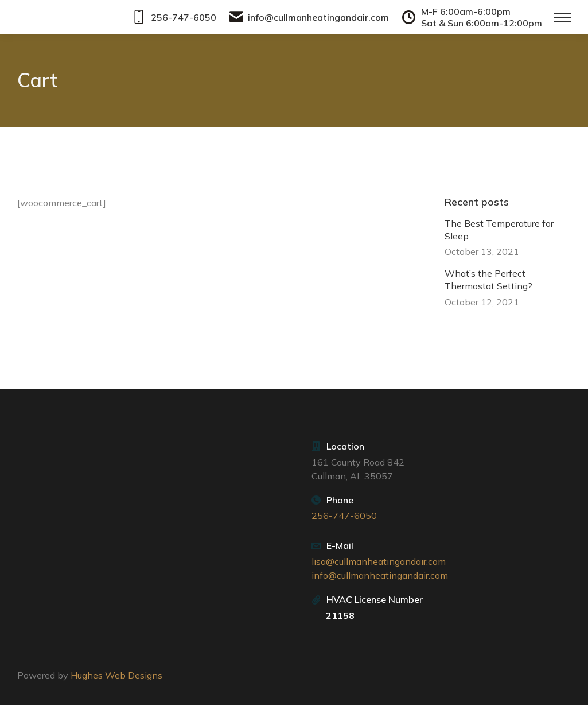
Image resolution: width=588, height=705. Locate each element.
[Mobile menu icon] (562, 18)
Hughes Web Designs (116, 675)
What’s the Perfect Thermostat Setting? (488, 280)
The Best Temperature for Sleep (499, 229)
